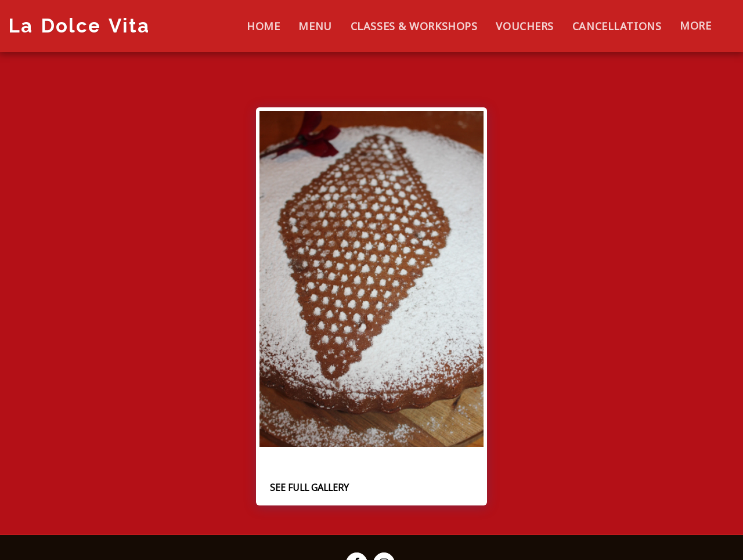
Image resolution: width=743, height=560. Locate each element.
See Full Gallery (309, 487)
